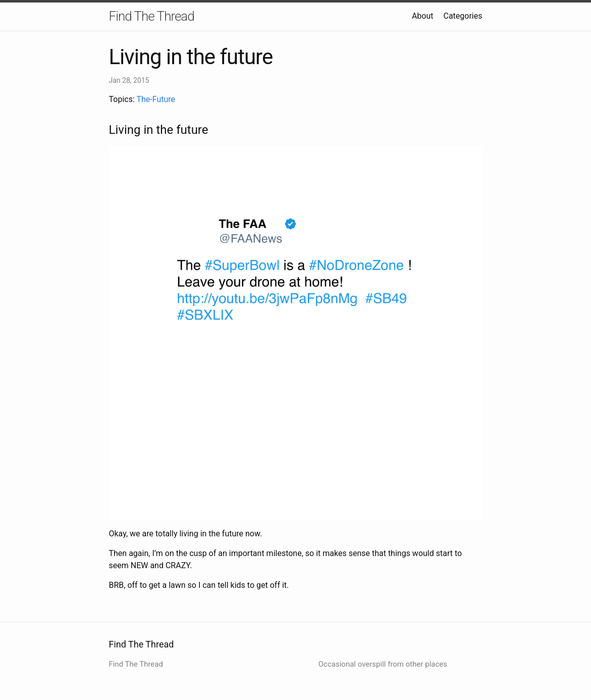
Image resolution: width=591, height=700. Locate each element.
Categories (463, 16)
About (423, 16)
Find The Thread (152, 16)
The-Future (156, 99)
